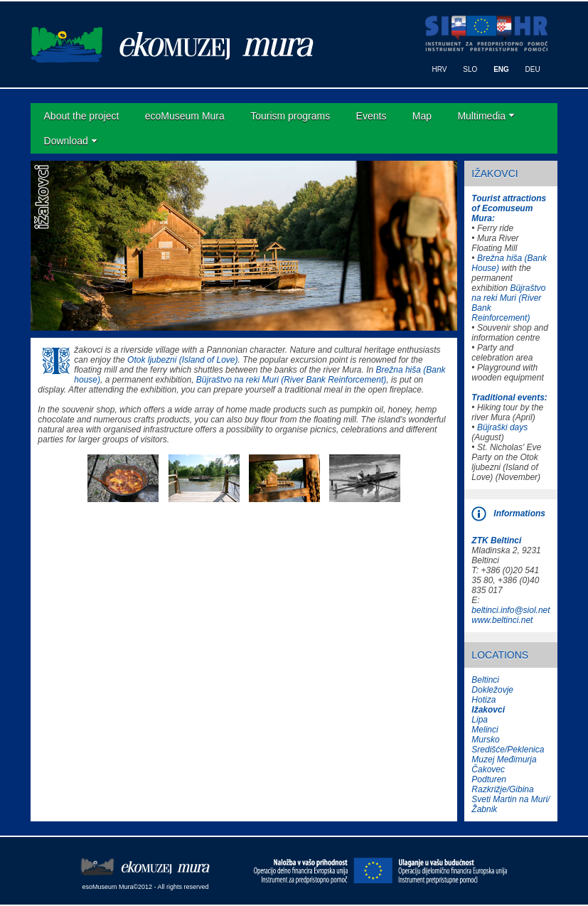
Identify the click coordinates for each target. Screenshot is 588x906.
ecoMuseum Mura (185, 116)
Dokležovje (492, 690)
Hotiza (483, 700)
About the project (82, 116)
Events (371, 116)
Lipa (480, 720)
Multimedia (481, 116)
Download (66, 141)
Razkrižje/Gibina (502, 789)
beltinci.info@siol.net (511, 610)
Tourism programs (290, 116)
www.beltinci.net (502, 620)
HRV (440, 69)
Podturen (489, 779)
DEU (533, 69)
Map (422, 116)
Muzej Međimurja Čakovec (504, 764)
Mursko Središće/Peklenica (508, 745)
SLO (470, 69)
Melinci (485, 730)
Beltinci (485, 680)
